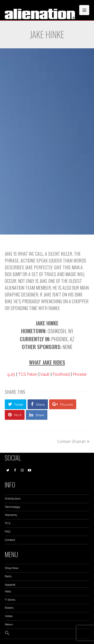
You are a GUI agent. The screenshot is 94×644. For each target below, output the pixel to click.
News (9, 624)
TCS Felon (28, 374)
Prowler (80, 374)
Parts (8, 576)
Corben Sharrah (73, 442)
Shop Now (12, 568)
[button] (7, 634)
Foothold (61, 374)
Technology (13, 507)
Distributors (13, 499)
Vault (45, 374)
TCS (8, 523)
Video (9, 616)
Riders (9, 608)
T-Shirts (10, 600)
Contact (10, 540)
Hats (8, 591)
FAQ (8, 532)
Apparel (10, 585)
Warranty (11, 515)
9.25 (11, 374)
